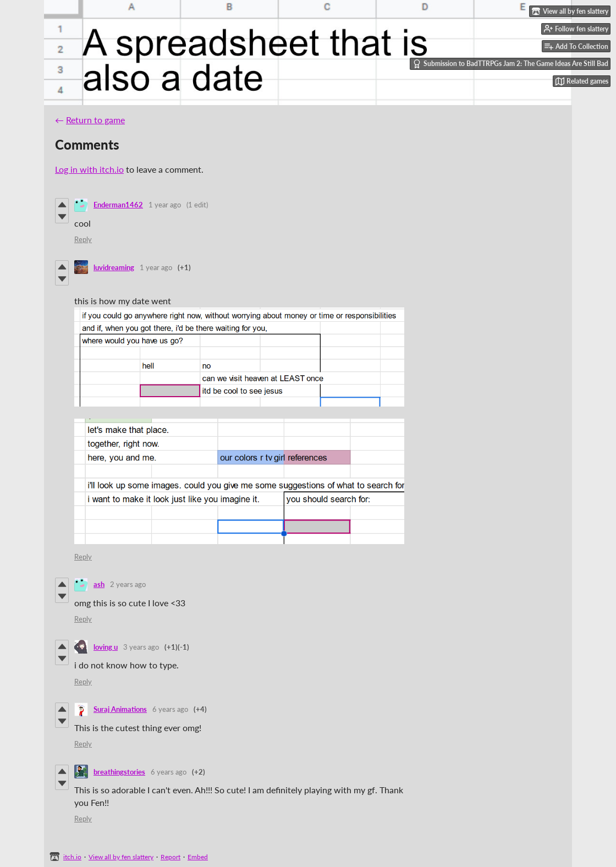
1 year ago (165, 205)
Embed (198, 857)
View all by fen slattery (121, 857)
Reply (83, 239)
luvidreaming (114, 267)
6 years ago (170, 709)
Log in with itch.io (89, 169)
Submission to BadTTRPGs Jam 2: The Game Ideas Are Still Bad (510, 64)
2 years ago (128, 584)
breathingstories (119, 772)
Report (170, 857)
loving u (106, 647)
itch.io (72, 857)
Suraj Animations (120, 709)
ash (99, 584)
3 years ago (141, 647)
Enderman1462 (118, 205)
